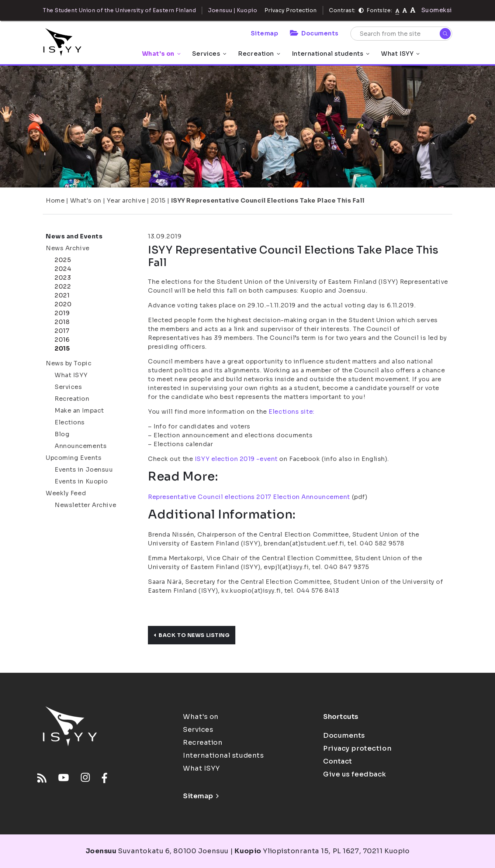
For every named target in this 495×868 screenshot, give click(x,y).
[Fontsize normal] (397, 10)
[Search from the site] (401, 34)
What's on (161, 54)
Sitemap (265, 33)
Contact (338, 761)
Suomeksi (437, 10)
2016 (62, 340)
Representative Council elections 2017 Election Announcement (249, 497)
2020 (63, 304)
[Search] (445, 34)
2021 (62, 295)
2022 (63, 287)
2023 (63, 278)
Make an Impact (79, 411)
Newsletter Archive (85, 505)
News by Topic (69, 363)
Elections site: (291, 412)
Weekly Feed (66, 493)
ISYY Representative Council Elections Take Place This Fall (268, 201)
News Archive (68, 248)
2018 (62, 322)
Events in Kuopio (81, 481)
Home (55, 201)
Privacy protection (357, 748)
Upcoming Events (74, 458)
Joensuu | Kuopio (233, 10)
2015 (158, 201)
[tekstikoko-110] (405, 10)
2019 (62, 313)
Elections (70, 422)
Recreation (259, 54)
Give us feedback (355, 774)
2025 (63, 260)
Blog (62, 434)
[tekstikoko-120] (413, 10)
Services (209, 54)
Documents (314, 33)
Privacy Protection (291, 10)
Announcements (81, 446)
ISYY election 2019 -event (235, 459)
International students (330, 54)
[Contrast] (361, 10)
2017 (62, 331)
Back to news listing (192, 635)
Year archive (126, 201)
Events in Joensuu (84, 470)
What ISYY (400, 54)
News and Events (74, 236)
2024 (63, 269)
